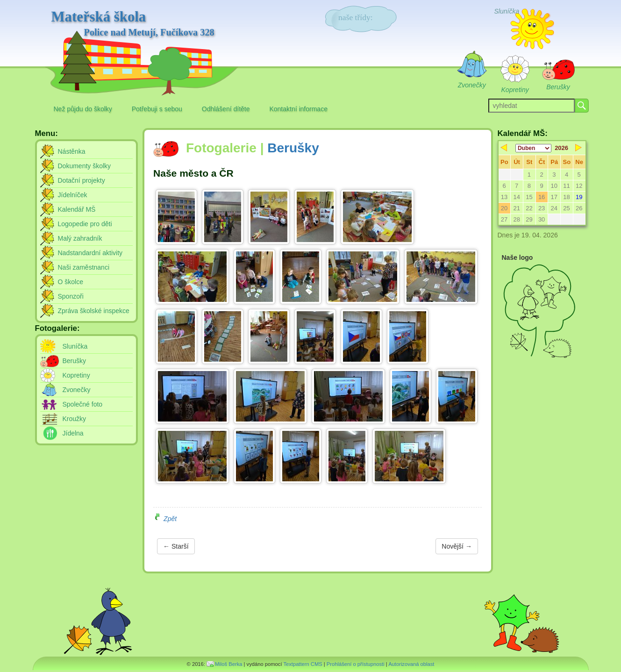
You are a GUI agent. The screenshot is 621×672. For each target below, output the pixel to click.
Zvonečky (77, 390)
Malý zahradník (80, 238)
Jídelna (73, 433)
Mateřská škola (133, 24)
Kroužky (75, 419)
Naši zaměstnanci (84, 267)
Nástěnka (72, 151)
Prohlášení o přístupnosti (356, 664)
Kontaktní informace (298, 109)
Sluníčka (75, 346)
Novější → (457, 546)
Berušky (293, 148)
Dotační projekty (82, 180)
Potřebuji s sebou (157, 109)
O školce (71, 282)
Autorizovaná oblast (411, 664)
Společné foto (83, 404)
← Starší (176, 546)
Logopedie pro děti (85, 224)
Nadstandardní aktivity (90, 253)
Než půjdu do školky (83, 109)
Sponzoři (71, 296)
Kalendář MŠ (77, 209)
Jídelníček (73, 195)
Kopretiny (76, 375)
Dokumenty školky (85, 166)
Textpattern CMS (303, 664)
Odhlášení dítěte (226, 109)
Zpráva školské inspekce (94, 311)
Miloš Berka (228, 664)
